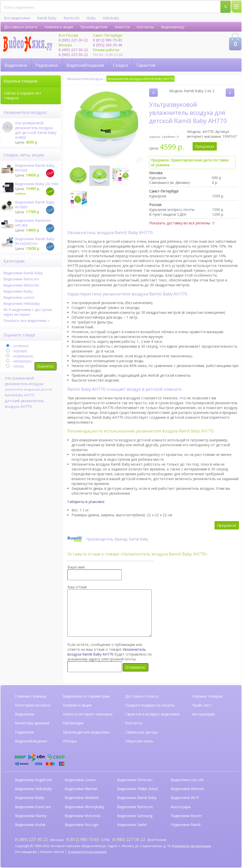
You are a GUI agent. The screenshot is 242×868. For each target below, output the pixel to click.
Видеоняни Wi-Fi (185, 798)
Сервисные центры (141, 732)
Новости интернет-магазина (88, 714)
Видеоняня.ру (173, 27)
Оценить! (46, 366)
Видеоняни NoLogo (82, 825)
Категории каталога (33, 705)
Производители (94, 27)
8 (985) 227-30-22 (73, 40)
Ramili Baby (47, 18)
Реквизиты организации (191, 846)
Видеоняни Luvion (19, 297)
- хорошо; (17, 351)
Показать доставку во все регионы (180, 223)
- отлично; (18, 346)
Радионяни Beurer (186, 816)
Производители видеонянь (86, 732)
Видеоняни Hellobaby (22, 303)
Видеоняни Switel (132, 825)
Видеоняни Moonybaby (84, 807)
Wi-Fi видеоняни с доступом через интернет (27, 312)
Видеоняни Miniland (82, 798)
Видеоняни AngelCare (33, 780)
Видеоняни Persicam (135, 780)
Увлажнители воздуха (85, 79)
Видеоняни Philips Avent (138, 789)
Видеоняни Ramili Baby (23, 273)
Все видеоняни (17, 18)
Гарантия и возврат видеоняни (152, 714)
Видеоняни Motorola (21, 285)
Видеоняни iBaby (18, 291)
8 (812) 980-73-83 (108, 40)
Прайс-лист (202, 705)
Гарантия (146, 65)
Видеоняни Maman (81, 789)
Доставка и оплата (21, 27)
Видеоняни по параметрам (86, 696)
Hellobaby (111, 18)
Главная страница (31, 696)
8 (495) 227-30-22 (73, 50)
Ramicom (72, 18)
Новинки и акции (59, 27)
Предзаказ (205, 146)
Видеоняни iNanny (31, 816)
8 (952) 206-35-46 (108, 45)
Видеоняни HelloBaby (33, 789)
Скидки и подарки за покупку (150, 705)
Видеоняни (16, 65)
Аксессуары (181, 807)
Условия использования (87, 852)
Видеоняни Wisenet (187, 789)
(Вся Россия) (139, 839)
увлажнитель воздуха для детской (28, 389)
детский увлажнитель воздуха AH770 (24, 403)
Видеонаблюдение (85, 65)
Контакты (145, 27)
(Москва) (39, 839)
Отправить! (136, 667)
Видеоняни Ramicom (21, 279)
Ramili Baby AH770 (20, 395)
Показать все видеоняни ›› (26, 321)
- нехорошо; (19, 361)
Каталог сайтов (52, 852)
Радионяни (47, 65)
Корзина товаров (207, 696)
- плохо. (15, 366)
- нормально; (20, 356)
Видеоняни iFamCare (33, 807)
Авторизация (203, 714)
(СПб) (88, 839)
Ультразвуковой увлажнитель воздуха (24, 381)
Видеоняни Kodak (30, 825)
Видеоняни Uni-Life (187, 780)
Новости (122, 27)
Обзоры (70, 741)
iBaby (91, 18)
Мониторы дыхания (32, 723)
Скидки (120, 65)
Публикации (73, 723)
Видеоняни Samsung (135, 816)
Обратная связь (139, 741)
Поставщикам (26, 852)
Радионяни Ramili (186, 825)
